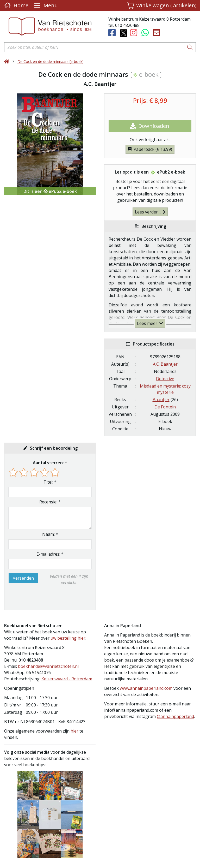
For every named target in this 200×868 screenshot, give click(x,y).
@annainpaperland (175, 716)
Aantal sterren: (48, 463)
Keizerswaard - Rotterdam (67, 679)
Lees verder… (150, 212)
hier (74, 731)
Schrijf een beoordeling (54, 448)
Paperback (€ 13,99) (150, 149)
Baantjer (161, 400)
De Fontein (165, 407)
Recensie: (48, 502)
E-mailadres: (48, 554)
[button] (162, 5)
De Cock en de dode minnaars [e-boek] (51, 61)
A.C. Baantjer (165, 364)
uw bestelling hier (68, 638)
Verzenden (23, 578)
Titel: (48, 482)
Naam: (48, 534)
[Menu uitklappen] (45, 5)
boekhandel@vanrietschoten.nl (48, 666)
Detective (165, 379)
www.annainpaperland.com (146, 688)
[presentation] (42, 598)
